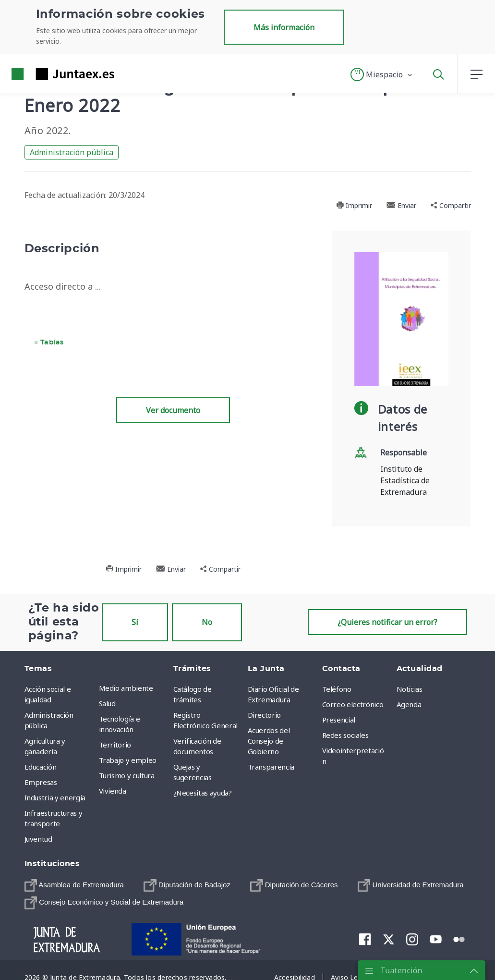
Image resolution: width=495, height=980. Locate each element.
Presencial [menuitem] (339, 720)
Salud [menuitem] (107, 703)
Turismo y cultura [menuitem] (127, 775)
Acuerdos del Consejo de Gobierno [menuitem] (269, 741)
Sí (135, 622)
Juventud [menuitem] (38, 839)
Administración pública (72, 152)
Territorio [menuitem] (115, 745)
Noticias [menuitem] (410, 689)
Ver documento (173, 410)
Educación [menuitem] (41, 767)
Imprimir (354, 205)
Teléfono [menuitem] (337, 689)
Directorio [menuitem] (265, 715)
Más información (284, 27)
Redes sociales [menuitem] (345, 735)
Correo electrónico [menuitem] (353, 704)
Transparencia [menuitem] (271, 767)
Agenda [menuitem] (409, 704)
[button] (382, 74)
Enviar (401, 205)
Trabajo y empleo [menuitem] (128, 760)
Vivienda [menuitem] (113, 791)
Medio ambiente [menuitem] (126, 688)
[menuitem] (74, 886)
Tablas (52, 343)
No (207, 622)
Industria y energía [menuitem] (55, 797)
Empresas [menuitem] (41, 782)
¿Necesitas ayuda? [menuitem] (203, 793)
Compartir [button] (451, 205)
